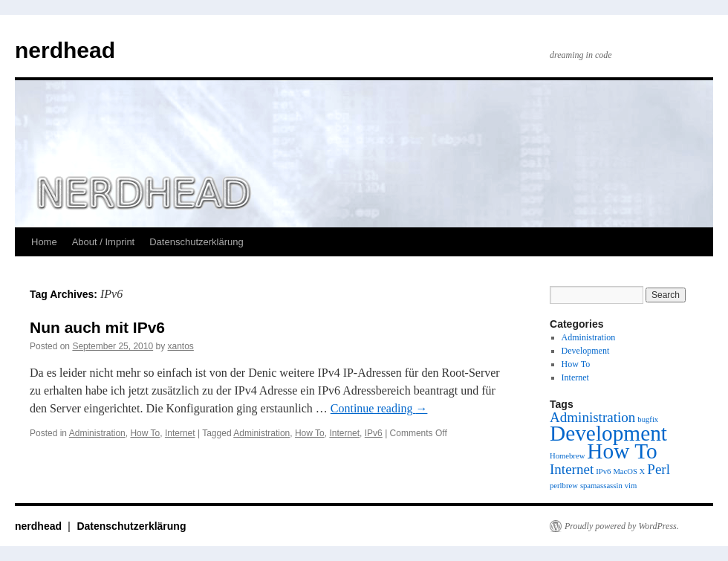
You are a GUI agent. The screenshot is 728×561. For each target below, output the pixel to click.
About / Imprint (104, 242)
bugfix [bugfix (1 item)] (648, 419)
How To (145, 433)
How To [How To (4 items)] (622, 451)
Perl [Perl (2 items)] (659, 469)
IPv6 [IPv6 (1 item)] (603, 471)
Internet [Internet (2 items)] (572, 469)
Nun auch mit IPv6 (97, 327)
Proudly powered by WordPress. (622, 526)
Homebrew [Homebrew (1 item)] (567, 456)
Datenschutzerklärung (196, 242)
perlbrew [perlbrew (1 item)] (564, 486)
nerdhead (65, 50)
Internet (180, 433)
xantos (181, 346)
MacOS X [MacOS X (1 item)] (629, 471)
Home (44, 242)
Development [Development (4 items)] (608, 433)
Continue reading (379, 408)
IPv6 (374, 433)
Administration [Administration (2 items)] (592, 417)
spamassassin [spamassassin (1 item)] (601, 486)
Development (586, 351)
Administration (97, 433)
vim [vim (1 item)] (631, 486)
